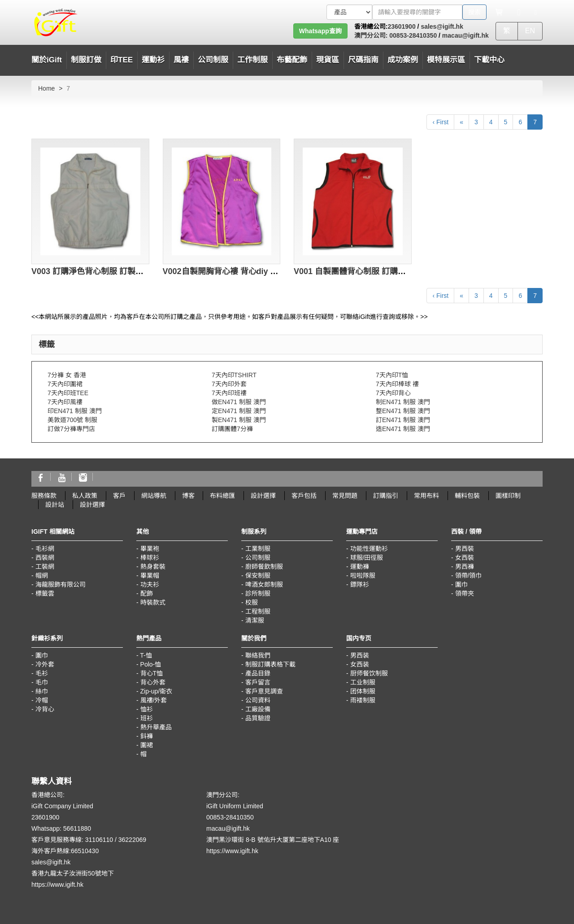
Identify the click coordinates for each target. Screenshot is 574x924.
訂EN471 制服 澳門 (403, 420)
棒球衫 (150, 558)
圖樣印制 (508, 496)
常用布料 (426, 496)
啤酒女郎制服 (264, 584)
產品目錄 (258, 673)
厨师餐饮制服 (369, 673)
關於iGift (47, 60)
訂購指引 (386, 496)
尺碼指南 (363, 60)
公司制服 (258, 558)
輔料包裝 (467, 496)
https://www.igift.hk (57, 885)
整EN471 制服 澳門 (403, 411)
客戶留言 (258, 682)
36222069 (132, 840)
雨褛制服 (363, 700)
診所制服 (258, 593)
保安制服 (258, 575)
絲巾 (42, 691)
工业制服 (363, 682)
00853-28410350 (412, 35)
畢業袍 (150, 549)
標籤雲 (45, 593)
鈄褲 (147, 736)
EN (530, 31)
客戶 (119, 496)
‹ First (440, 122)
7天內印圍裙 (65, 384)
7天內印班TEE (68, 393)
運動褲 (360, 567)
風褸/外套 (154, 700)
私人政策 (85, 496)
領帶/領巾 (469, 575)
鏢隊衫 (360, 584)
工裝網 (45, 567)
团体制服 (363, 691)
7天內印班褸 (229, 393)
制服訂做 (86, 60)
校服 (252, 602)
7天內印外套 (229, 384)
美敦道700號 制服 (72, 420)
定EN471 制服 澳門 (239, 411)
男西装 (360, 655)
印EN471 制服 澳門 (75, 411)
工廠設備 (258, 709)
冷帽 (42, 700)
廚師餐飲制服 (264, 567)
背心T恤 (152, 673)
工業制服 (258, 549)
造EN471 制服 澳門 (403, 429)
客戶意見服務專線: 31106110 (72, 840)
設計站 (55, 505)
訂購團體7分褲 (232, 429)
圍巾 (461, 584)
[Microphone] (519, 12)
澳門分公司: (371, 35)
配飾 (147, 593)
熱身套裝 (153, 567)
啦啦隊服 (363, 575)
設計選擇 (263, 496)
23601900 (401, 26)
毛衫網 (45, 549)
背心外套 (153, 682)
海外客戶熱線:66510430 (65, 851)
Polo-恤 (151, 664)
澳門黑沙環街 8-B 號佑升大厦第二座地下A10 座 (273, 840)
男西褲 (465, 567)
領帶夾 (465, 593)
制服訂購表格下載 (270, 664)
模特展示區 (446, 60)
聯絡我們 (258, 655)
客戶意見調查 (264, 691)
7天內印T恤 (392, 375)
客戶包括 (304, 496)
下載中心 (489, 60)
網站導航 (154, 496)
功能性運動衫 (369, 549)
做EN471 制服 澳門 (239, 402)
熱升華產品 (156, 727)
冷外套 (45, 664)
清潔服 (255, 620)
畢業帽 (150, 575)
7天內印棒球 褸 (397, 384)
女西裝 (465, 558)
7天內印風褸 (65, 402)
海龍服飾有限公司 (61, 584)
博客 (188, 496)
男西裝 (465, 549)
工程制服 (258, 611)
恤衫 (147, 709)
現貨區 (328, 60)
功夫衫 (150, 584)
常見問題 (345, 496)
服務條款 (44, 496)
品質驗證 (258, 718)
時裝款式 (153, 602)
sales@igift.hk (442, 26)
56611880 (77, 828)
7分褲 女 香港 (67, 375)
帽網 (42, 575)
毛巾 (42, 682)
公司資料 (258, 700)
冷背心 (45, 709)
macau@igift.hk (465, 35)
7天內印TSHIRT (234, 375)
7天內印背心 (393, 393)
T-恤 (146, 655)
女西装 (360, 664)
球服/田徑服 (367, 558)
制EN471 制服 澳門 (403, 402)
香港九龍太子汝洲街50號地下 (73, 873)
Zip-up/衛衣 (157, 691)
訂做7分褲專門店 (71, 429)
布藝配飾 (292, 60)
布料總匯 (222, 496)
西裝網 (45, 558)
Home (46, 88)
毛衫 (42, 673)
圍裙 (147, 745)
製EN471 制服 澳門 (239, 420)
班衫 (147, 718)
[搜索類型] (349, 12)
